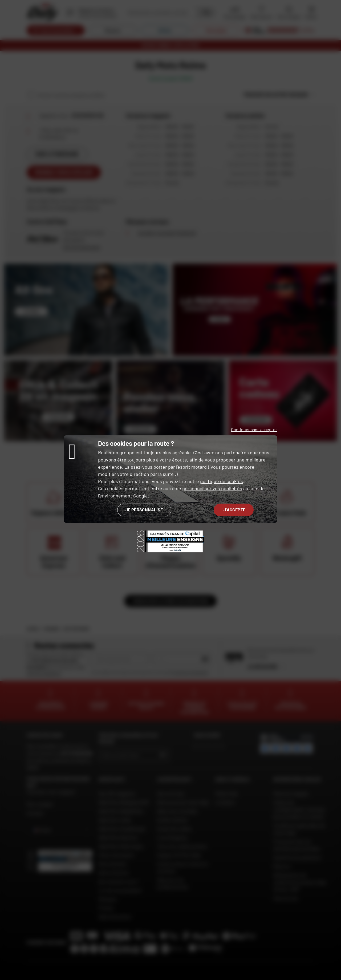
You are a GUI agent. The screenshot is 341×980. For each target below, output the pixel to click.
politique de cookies (222, 481)
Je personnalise (144, 510)
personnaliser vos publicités (212, 488)
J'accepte (234, 510)
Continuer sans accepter (254, 429)
